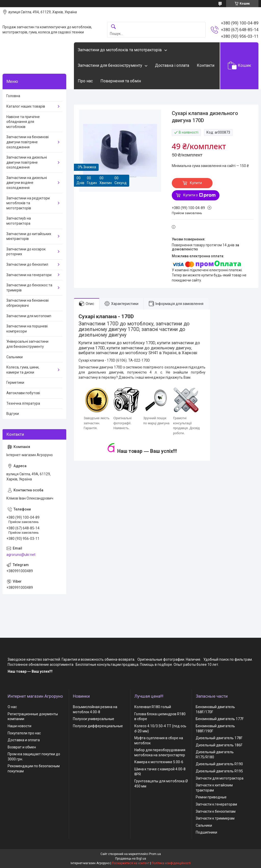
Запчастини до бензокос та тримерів (29, 288)
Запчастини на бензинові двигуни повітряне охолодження (28, 142)
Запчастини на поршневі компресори (27, 329)
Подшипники (206, 832)
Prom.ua (155, 854)
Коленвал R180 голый (153, 707)
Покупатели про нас (24, 733)
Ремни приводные (211, 797)
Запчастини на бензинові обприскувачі (28, 303)
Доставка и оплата (24, 740)
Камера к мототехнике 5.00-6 (159, 762)
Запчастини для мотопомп (29, 316)
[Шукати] (113, 27)
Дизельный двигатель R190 (219, 764)
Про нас (85, 81)
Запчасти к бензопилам (216, 811)
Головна (13, 96)
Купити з (199, 195)
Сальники (15, 357)
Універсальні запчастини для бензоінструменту (27, 344)
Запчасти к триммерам (215, 818)
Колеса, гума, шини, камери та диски (23, 370)
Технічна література (23, 403)
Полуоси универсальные (94, 719)
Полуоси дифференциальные (98, 726)
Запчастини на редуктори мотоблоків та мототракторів (28, 203)
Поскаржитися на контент (131, 863)
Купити (196, 183)
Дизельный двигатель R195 (219, 771)
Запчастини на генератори (29, 275)
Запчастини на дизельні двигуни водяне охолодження (27, 183)
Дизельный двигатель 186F (219, 745)
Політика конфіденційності (171, 863)
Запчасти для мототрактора (220, 778)
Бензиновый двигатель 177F (220, 719)
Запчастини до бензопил (27, 264)
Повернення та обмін (121, 81)
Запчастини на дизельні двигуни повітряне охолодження (27, 162)
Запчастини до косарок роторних (26, 252)
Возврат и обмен (22, 747)
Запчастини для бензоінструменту (110, 65)
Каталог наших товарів (26, 106)
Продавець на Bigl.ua (131, 859)
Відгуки (13, 414)
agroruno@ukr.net (21, 555)
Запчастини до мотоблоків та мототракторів (120, 50)
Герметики (15, 382)
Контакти (206, 65)
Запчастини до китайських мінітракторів (29, 236)
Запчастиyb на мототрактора (19, 221)
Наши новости (19, 726)
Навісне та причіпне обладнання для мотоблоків (23, 122)
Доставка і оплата (172, 65)
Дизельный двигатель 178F (219, 738)
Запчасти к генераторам (216, 804)
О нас (12, 707)
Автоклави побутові (23, 393)
